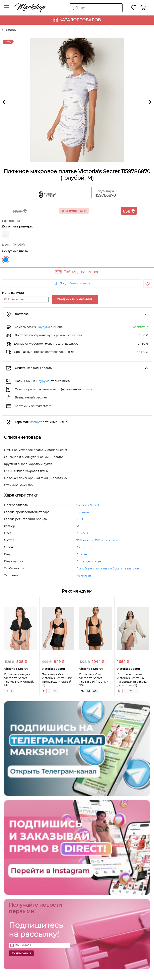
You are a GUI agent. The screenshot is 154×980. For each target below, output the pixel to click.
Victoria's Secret (88, 505)
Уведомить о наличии (75, 299)
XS (82, 691)
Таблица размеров (82, 272)
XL (55, 691)
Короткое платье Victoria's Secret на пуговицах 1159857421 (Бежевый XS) (132, 680)
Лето (80, 547)
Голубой (6, 260)
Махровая (84, 576)
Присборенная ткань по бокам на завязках (108, 568)
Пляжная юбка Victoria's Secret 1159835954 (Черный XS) (94, 680)
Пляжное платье (89, 561)
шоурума (43, 327)
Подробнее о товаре (72, 283)
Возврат (36, 422)
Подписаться (21, 953)
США (80, 519)
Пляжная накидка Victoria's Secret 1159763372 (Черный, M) (19, 680)
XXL (96, 691)
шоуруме (43, 381)
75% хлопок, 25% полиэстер (97, 540)
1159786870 (105, 195)
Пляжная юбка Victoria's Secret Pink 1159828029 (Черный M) (57, 680)
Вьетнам (83, 512)
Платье (82, 554)
